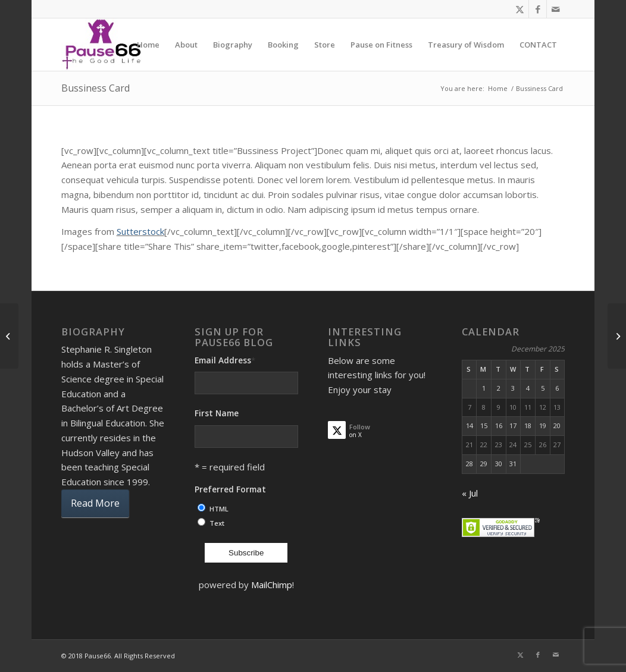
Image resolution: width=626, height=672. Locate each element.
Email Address (225, 360)
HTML (219, 509)
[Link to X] (520, 9)
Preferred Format (230, 489)
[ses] (101, 45)
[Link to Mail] (556, 9)
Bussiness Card (96, 88)
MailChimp (272, 585)
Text (217, 523)
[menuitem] (148, 45)
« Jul (470, 493)
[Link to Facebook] (538, 9)
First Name (217, 413)
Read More (95, 503)
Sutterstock (140, 231)
